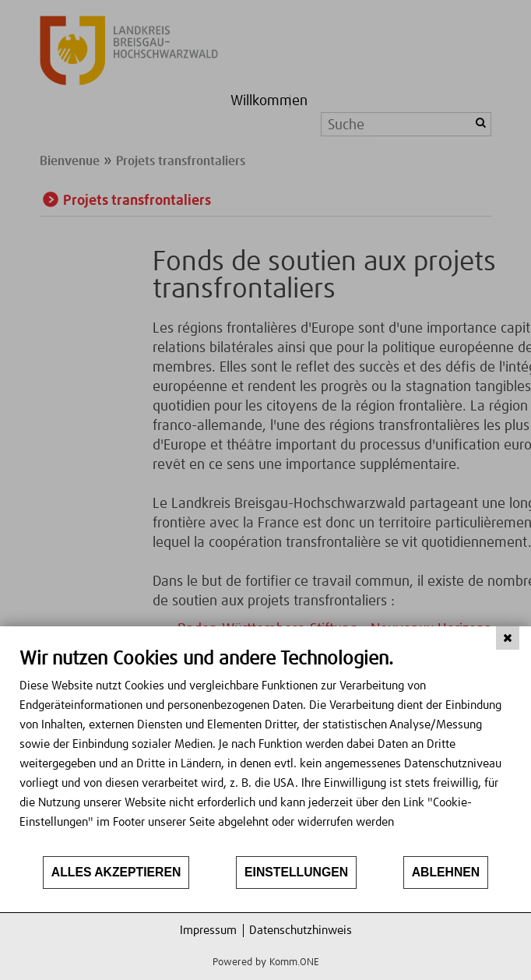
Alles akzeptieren (116, 872)
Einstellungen (296, 872)
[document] (265, 751)
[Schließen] (508, 638)
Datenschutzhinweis (301, 931)
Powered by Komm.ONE (266, 962)
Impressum (208, 931)
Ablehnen (446, 872)
